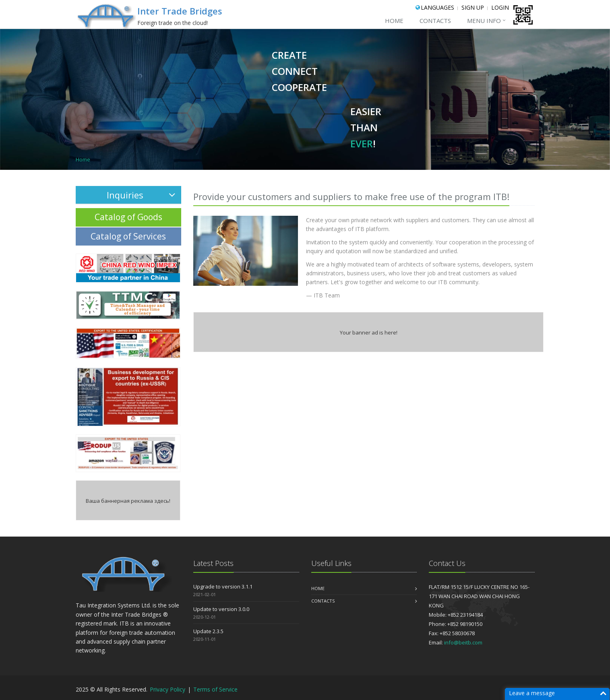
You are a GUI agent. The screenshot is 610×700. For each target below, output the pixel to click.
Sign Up (473, 7)
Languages (437, 7)
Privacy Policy (168, 689)
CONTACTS (435, 21)
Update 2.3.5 (208, 631)
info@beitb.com (463, 642)
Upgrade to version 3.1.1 (223, 586)
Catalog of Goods (128, 217)
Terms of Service (215, 689)
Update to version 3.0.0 (221, 609)
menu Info (484, 21)
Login (500, 7)
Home (394, 21)
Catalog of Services (128, 236)
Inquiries (141, 195)
